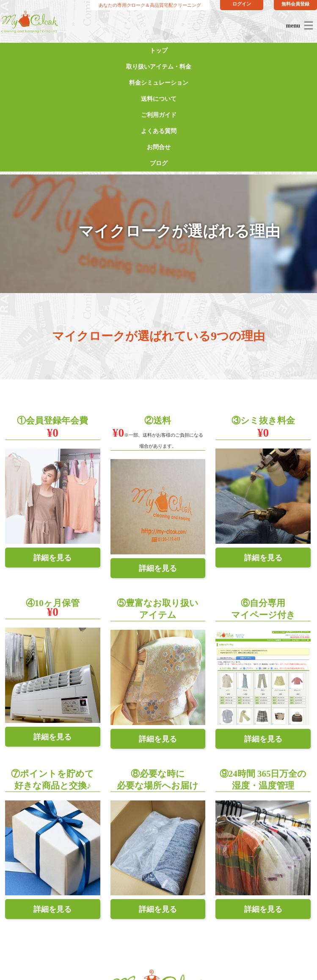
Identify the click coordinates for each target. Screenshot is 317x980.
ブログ (159, 163)
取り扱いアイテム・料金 (159, 67)
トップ (159, 51)
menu (293, 26)
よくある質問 (159, 131)
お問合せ (159, 147)
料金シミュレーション (159, 83)
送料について (159, 99)
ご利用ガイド (159, 115)
